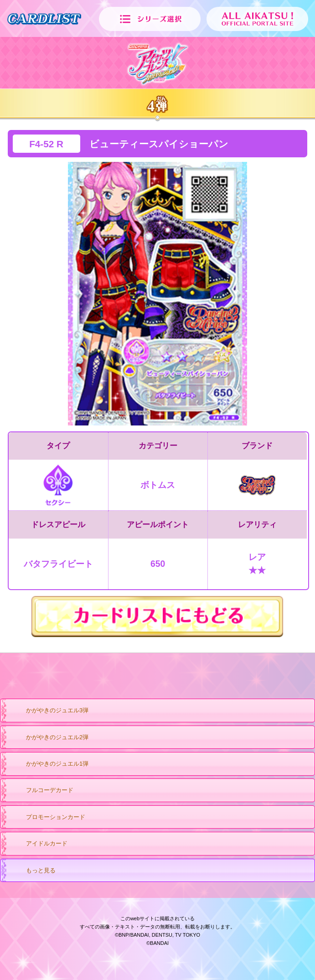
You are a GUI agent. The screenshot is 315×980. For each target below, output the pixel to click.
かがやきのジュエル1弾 (48, 764)
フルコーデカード (41, 791)
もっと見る (32, 871)
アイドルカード (38, 844)
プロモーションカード (47, 818)
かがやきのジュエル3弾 (48, 711)
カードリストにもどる (157, 617)
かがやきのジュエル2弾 (48, 738)
